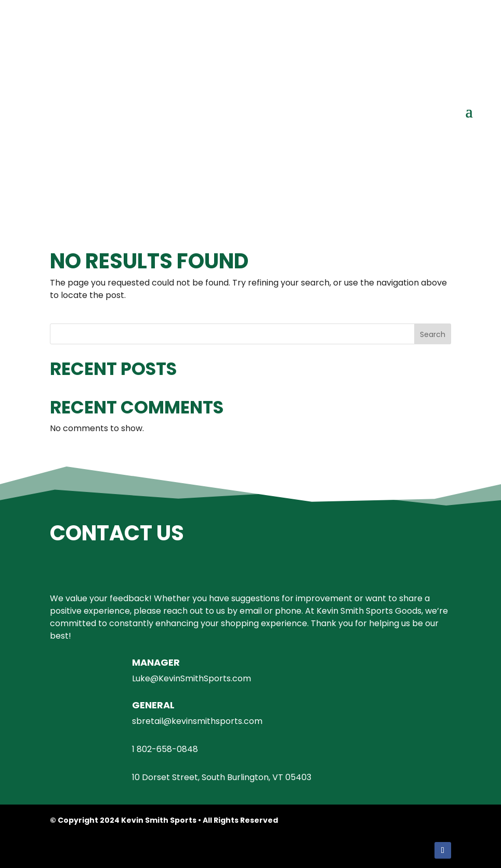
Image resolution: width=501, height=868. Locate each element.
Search (433, 334)
